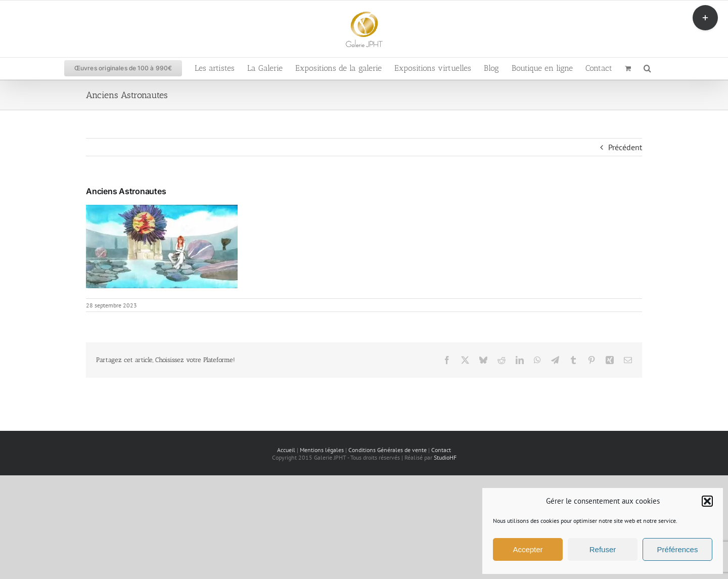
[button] (707, 501)
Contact (441, 450)
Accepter (528, 549)
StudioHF (445, 457)
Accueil (286, 450)
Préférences (678, 549)
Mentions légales (322, 450)
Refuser (603, 549)
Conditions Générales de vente (388, 450)
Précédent (625, 147)
